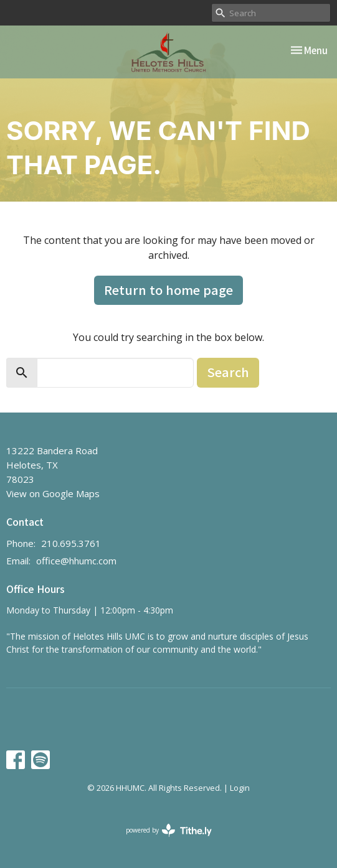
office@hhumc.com (76, 561)
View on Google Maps (53, 493)
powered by (169, 830)
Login (240, 788)
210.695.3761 (71, 543)
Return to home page (168, 290)
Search (228, 372)
